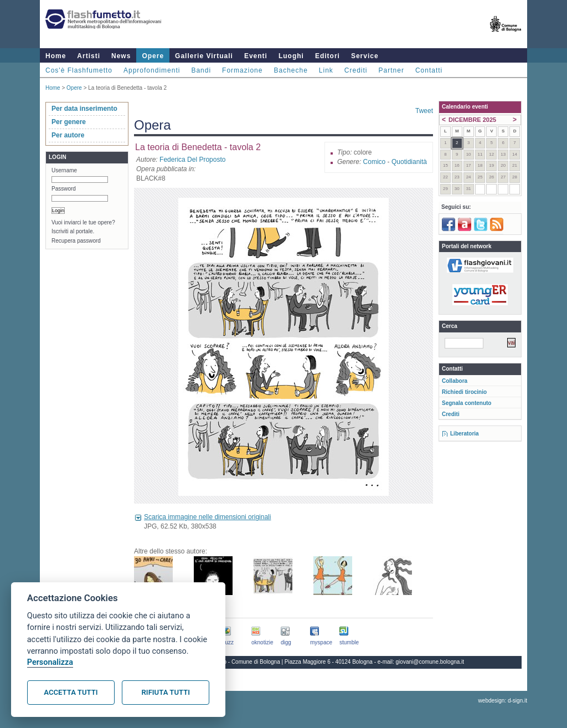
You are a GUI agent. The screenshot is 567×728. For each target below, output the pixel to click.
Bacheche (290, 70)
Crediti (356, 70)
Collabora (455, 381)
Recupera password (76, 241)
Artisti (89, 56)
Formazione (242, 70)
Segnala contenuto (467, 403)
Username (64, 170)
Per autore (68, 135)
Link (326, 70)
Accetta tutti (71, 692)
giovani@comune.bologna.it (430, 662)
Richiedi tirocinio (464, 392)
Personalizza (50, 662)
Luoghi (291, 56)
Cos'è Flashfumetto (79, 70)
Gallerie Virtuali (204, 56)
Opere (153, 56)
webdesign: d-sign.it (503, 701)
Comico (375, 162)
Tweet (424, 111)
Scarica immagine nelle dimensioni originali (207, 517)
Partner (391, 70)
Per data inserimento (84, 109)
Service (365, 56)
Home (56, 56)
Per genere (69, 122)
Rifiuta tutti (166, 692)
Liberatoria (465, 434)
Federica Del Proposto (192, 160)
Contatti (429, 70)
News (121, 56)
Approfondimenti (152, 70)
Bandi (201, 70)
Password (64, 189)
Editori (328, 56)
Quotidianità (409, 162)
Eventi (256, 56)
